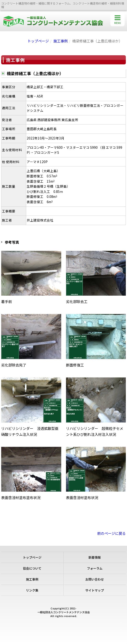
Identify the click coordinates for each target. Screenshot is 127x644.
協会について (32, 568)
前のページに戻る (112, 533)
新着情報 (95, 557)
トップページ (38, 41)
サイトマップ (95, 590)
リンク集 (32, 590)
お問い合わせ (95, 579)
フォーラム (95, 568)
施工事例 (61, 41)
